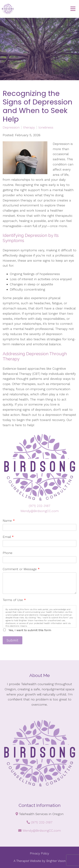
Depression (11, 127)
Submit (13, 640)
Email (8, 537)
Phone (8, 553)
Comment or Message (21, 569)
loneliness (46, 127)
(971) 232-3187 (39, 506)
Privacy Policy (39, 853)
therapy (29, 127)
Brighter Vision (56, 861)
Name (9, 521)
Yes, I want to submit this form (30, 630)
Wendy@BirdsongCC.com (39, 511)
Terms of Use (14, 600)
